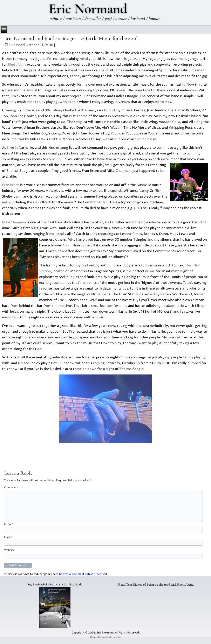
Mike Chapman (14, 222)
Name (9, 525)
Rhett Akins (17, 65)
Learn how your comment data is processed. (79, 574)
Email (8, 537)
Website (9, 550)
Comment (11, 488)
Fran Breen (11, 185)
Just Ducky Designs (111, 637)
